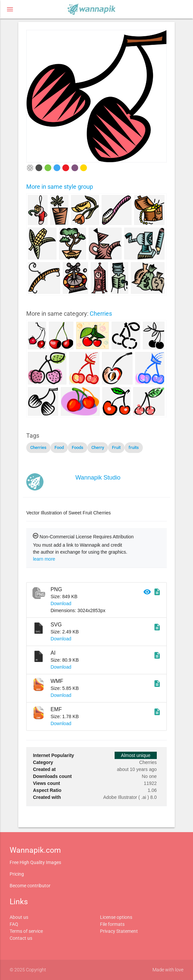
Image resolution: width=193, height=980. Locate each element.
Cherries (101, 314)
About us (19, 917)
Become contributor (30, 886)
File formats (112, 924)
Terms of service (26, 931)
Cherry (98, 447)
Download (61, 603)
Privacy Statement (119, 931)
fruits (134, 447)
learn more (44, 559)
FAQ (14, 924)
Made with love (168, 970)
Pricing (17, 874)
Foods (78, 447)
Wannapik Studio (98, 478)
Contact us (21, 938)
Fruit (116, 447)
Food (59, 447)
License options (116, 917)
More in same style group (60, 187)
